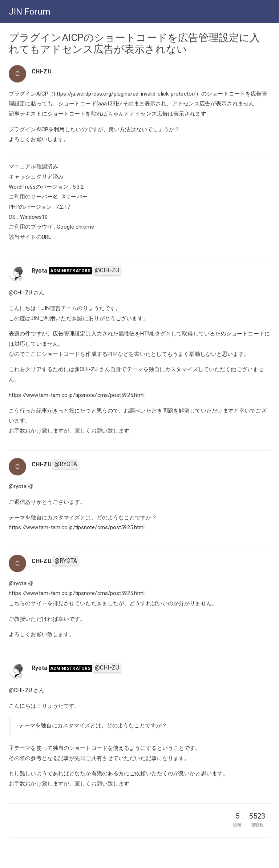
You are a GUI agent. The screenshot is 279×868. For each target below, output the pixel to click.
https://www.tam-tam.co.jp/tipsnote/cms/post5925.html (77, 395)
